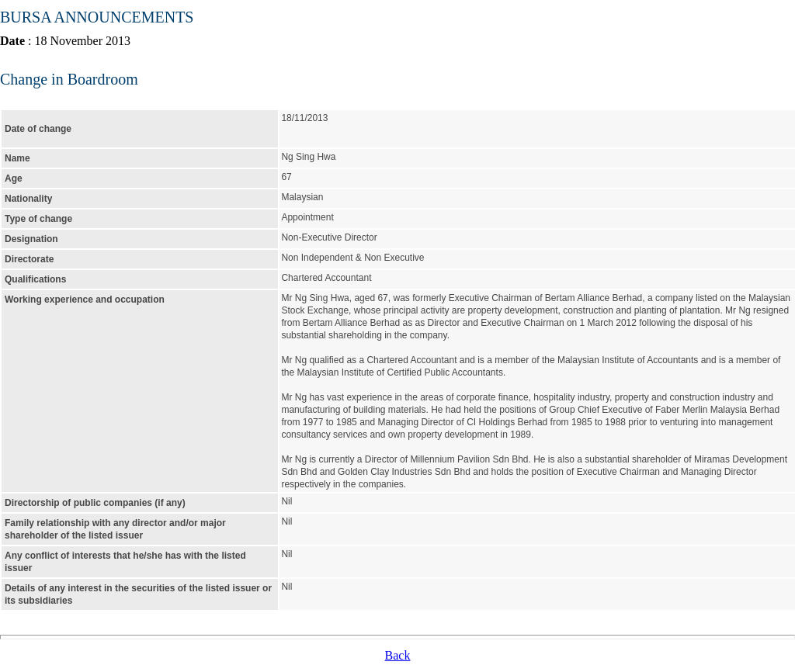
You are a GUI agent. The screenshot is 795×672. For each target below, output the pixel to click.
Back (398, 655)
